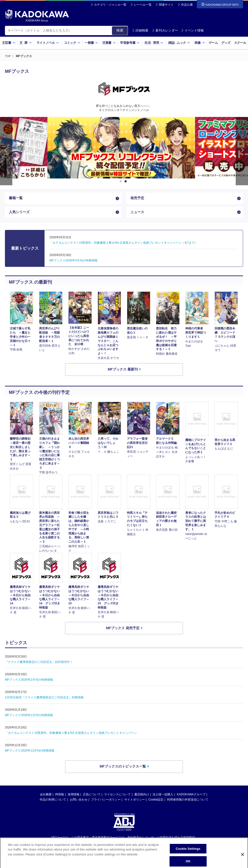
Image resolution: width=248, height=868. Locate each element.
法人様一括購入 (163, 795)
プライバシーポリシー (106, 801)
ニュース (137, 213)
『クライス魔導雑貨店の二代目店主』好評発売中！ (39, 663)
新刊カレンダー (165, 30)
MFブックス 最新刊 (123, 370)
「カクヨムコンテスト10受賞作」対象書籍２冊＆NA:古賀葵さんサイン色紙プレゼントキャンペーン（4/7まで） (124, 244)
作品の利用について (53, 801)
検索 (120, 30)
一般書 (91, 43)
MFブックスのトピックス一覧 (123, 767)
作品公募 (187, 5)
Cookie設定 (156, 801)
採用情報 (74, 795)
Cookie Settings (188, 861)
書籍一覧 (16, 198)
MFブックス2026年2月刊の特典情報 (29, 681)
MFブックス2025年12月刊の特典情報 (30, 752)
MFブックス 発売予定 (123, 629)
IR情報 (60, 795)
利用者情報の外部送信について (188, 801)
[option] (124, 147)
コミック (72, 43)
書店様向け (142, 795)
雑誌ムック (179, 43)
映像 (200, 43)
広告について (92, 795)
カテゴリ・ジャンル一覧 (110, 5)
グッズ (226, 43)
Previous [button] (6, 151)
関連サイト (166, 5)
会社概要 (46, 795)
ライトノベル (48, 43)
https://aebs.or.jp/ (106, 847)
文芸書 (9, 43)
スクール (240, 43)
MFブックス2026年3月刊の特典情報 (73, 261)
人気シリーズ (19, 213)
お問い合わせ (79, 801)
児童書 (109, 43)
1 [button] (122, 181)
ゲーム (213, 43)
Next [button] (242, 151)
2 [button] (126, 181)
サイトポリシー (135, 801)
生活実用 (154, 43)
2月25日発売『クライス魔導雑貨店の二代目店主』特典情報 (44, 698)
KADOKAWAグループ (191, 795)
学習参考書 (130, 43)
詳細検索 (140, 30)
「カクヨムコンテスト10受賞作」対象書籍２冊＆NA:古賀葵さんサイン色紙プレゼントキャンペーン (71, 734)
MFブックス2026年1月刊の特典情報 (29, 716)
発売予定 (137, 198)
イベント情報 (192, 30)
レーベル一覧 (143, 5)
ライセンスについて (117, 795)
